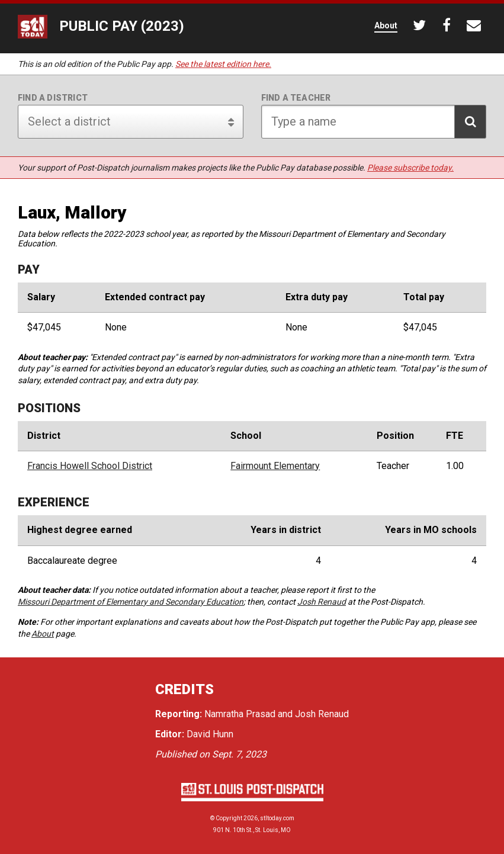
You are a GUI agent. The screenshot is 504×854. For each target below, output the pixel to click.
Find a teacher (296, 98)
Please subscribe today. (410, 168)
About (43, 634)
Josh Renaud (322, 602)
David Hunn (210, 734)
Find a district (53, 98)
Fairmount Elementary (275, 466)
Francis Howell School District (90, 466)
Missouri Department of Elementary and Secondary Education (131, 602)
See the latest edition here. (223, 64)
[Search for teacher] (374, 122)
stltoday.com (277, 818)
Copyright (229, 818)
